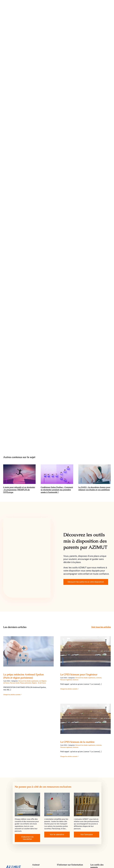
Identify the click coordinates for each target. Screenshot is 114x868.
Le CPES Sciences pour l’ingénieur (79, 674)
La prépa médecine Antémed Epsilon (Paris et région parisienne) (24, 676)
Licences (99, 678)
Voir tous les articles (101, 627)
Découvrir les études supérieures (28, 681)
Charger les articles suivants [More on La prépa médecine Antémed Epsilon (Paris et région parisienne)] (12, 695)
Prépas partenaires (26, 683)
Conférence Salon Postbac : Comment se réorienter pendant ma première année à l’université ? (57, 490)
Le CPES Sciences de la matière (77, 742)
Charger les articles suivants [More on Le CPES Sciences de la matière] (69, 756)
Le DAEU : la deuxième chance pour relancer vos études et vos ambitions (94, 488)
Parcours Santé (15, 683)
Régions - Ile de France (39, 683)
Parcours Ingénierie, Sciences (69, 680)
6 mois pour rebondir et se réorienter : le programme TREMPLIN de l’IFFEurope (19, 490)
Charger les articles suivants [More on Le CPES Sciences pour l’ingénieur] (69, 689)
